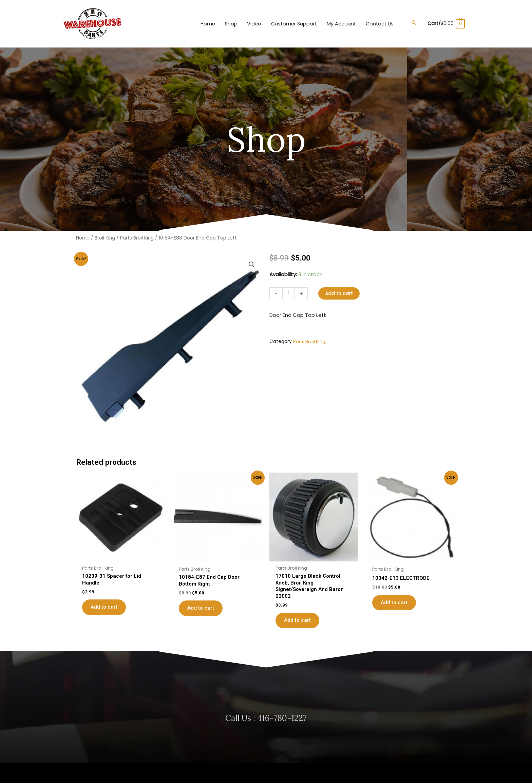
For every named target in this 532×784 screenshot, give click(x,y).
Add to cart (340, 290)
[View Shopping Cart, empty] (445, 22)
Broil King (105, 235)
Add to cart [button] (107, 601)
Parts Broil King (137, 235)
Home (83, 235)
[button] (412, 21)
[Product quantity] (289, 290)
